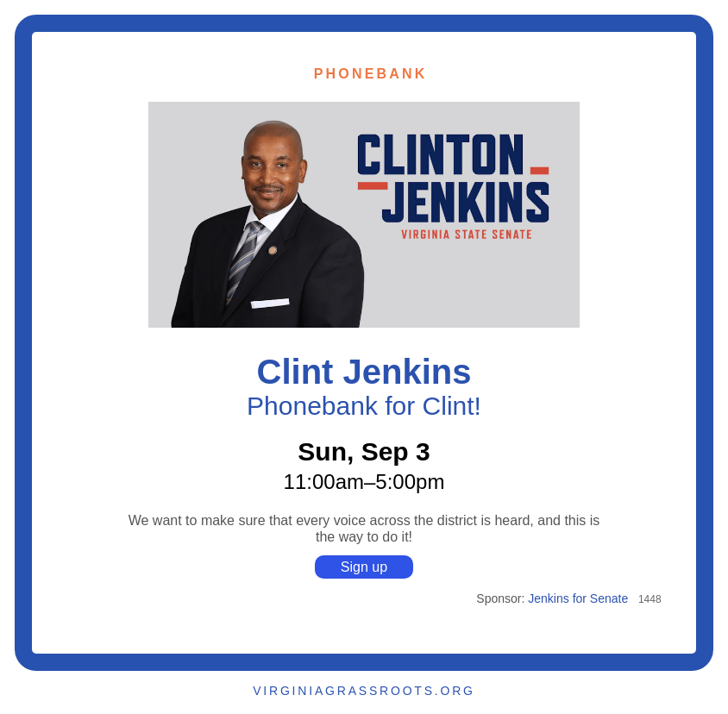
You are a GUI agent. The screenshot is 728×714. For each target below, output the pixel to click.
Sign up (364, 567)
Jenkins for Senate (578, 598)
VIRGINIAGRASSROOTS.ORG (364, 691)
